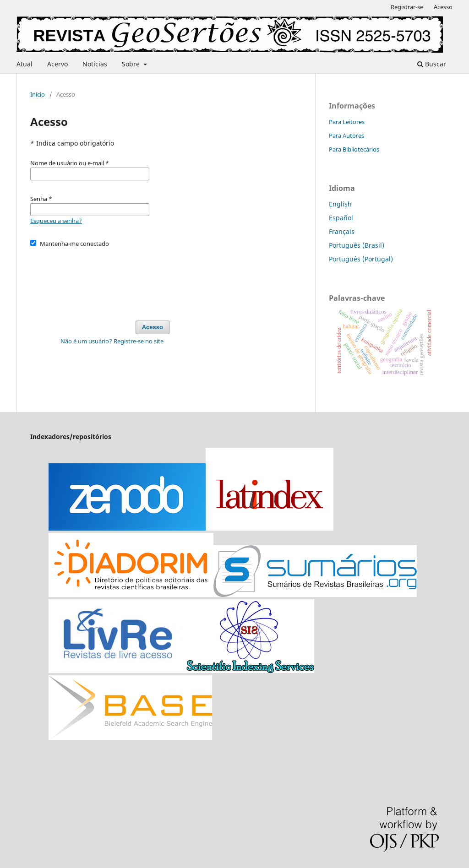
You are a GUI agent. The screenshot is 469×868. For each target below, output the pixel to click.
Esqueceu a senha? (56, 221)
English (340, 204)
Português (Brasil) (357, 245)
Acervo (57, 64)
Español (341, 218)
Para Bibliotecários (354, 149)
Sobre (132, 64)
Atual (25, 64)
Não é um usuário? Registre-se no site (112, 341)
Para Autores (346, 136)
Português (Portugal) (361, 259)
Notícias (95, 64)
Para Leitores (347, 122)
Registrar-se (407, 7)
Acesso (443, 7)
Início (38, 94)
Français (342, 231)
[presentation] (100, 280)
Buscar (432, 64)
